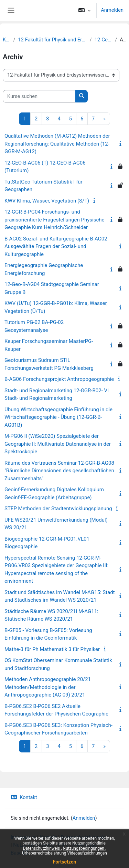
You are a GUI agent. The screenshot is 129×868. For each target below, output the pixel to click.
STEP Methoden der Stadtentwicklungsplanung (58, 509)
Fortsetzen (65, 862)
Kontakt (24, 797)
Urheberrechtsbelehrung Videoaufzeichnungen (64, 853)
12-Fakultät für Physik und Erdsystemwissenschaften (52, 40)
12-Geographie (103, 40)
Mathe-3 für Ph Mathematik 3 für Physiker (52, 649)
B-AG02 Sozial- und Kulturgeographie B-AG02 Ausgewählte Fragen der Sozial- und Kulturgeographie (56, 246)
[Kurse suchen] (39, 96)
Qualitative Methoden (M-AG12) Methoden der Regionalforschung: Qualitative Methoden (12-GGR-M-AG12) (57, 144)
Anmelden (112, 10)
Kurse (7, 40)
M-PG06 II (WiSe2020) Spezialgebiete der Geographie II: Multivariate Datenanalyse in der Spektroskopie (58, 444)
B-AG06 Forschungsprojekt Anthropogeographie (59, 379)
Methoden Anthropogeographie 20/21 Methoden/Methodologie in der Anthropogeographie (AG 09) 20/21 (48, 687)
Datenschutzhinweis (42, 848)
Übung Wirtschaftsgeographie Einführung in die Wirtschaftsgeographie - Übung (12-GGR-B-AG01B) (58, 417)
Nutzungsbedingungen (84, 848)
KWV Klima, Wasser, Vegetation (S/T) (47, 201)
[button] (84, 10)
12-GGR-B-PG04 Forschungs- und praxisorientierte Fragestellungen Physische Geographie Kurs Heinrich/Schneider (55, 220)
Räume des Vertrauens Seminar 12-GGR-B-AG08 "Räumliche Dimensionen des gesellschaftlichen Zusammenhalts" (59, 471)
